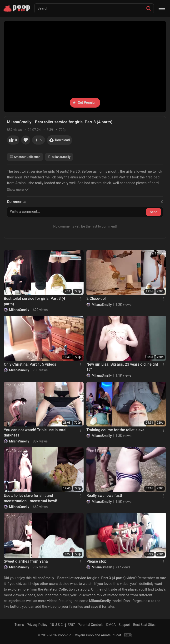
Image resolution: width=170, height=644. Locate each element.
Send (154, 212)
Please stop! (97, 561)
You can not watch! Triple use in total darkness (35, 433)
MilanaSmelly (59, 157)
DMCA (111, 625)
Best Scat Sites (144, 625)
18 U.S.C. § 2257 (63, 625)
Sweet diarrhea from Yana (26, 561)
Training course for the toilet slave (115, 430)
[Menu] (162, 8)
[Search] (149, 8)
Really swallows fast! (104, 496)
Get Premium (85, 103)
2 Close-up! (96, 299)
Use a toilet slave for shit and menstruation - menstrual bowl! (30, 498)
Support (124, 625)
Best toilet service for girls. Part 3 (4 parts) (35, 301)
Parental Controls (90, 625)
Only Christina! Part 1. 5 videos (30, 364)
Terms (19, 625)
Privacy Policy (37, 625)
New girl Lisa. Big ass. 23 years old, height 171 (122, 367)
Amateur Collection (25, 157)
